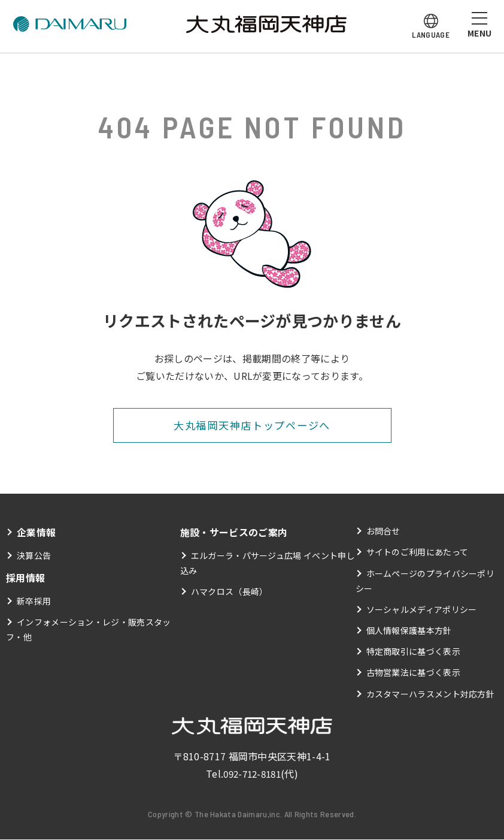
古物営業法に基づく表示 (414, 673)
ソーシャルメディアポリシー (422, 610)
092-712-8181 (252, 774)
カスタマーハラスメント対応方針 (431, 694)
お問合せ (383, 531)
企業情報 (36, 533)
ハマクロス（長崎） (230, 592)
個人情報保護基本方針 (409, 631)
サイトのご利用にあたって (418, 552)
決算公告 (34, 556)
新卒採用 (34, 602)
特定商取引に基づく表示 (414, 652)
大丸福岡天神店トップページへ (252, 425)
